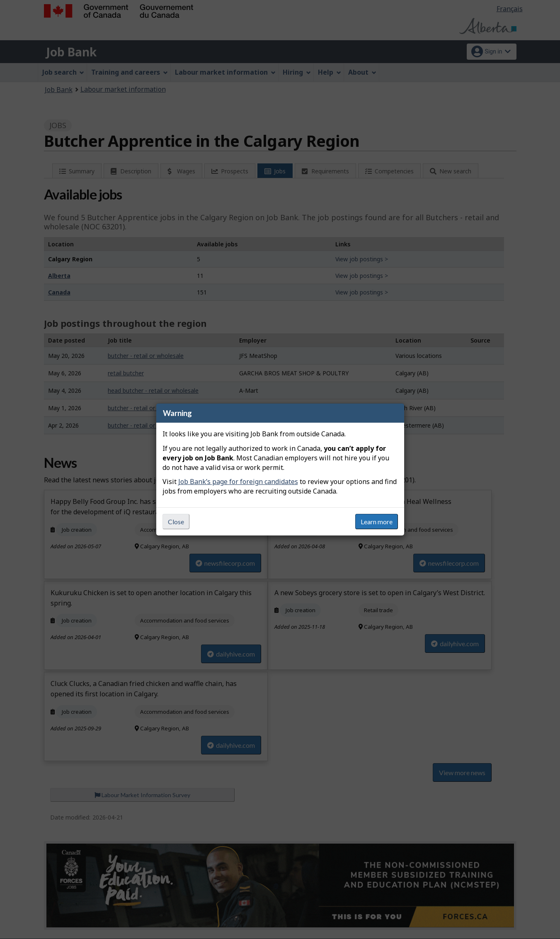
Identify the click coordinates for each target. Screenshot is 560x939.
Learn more (377, 522)
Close (176, 522)
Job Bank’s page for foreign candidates (238, 482)
